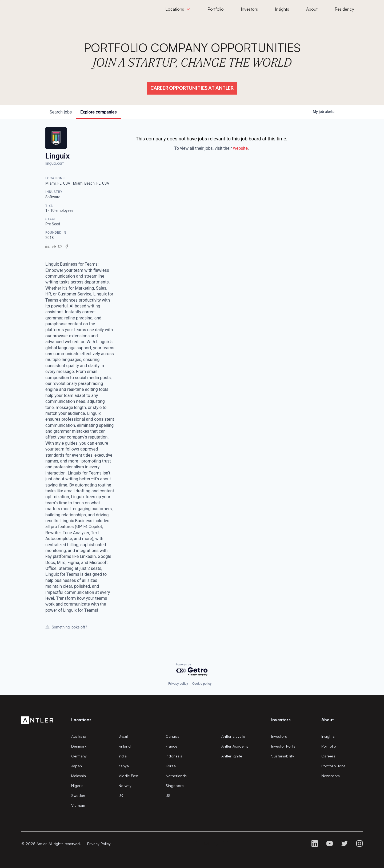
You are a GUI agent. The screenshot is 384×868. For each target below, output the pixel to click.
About (328, 720)
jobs (61, 112)
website (240, 148)
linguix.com (55, 163)
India (123, 756)
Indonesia (174, 756)
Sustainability (283, 756)
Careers (328, 756)
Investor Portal (284, 746)
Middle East (128, 776)
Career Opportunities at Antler (192, 88)
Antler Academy (235, 746)
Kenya (124, 766)
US (168, 795)
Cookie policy (202, 684)
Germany (79, 756)
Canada (173, 736)
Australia (79, 736)
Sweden (78, 795)
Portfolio (329, 746)
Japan (77, 766)
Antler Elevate (233, 736)
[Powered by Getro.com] (192, 670)
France (171, 746)
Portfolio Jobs (333, 766)
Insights (328, 736)
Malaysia (79, 776)
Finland (125, 746)
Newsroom (331, 776)
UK (121, 795)
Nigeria (77, 786)
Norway (125, 786)
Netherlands (176, 776)
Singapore (175, 786)
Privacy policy (178, 684)
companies (98, 112)
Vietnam (78, 805)
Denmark (79, 746)
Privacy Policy (99, 844)
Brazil (123, 736)
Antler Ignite (232, 756)
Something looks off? (66, 627)
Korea (171, 766)
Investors (279, 736)
